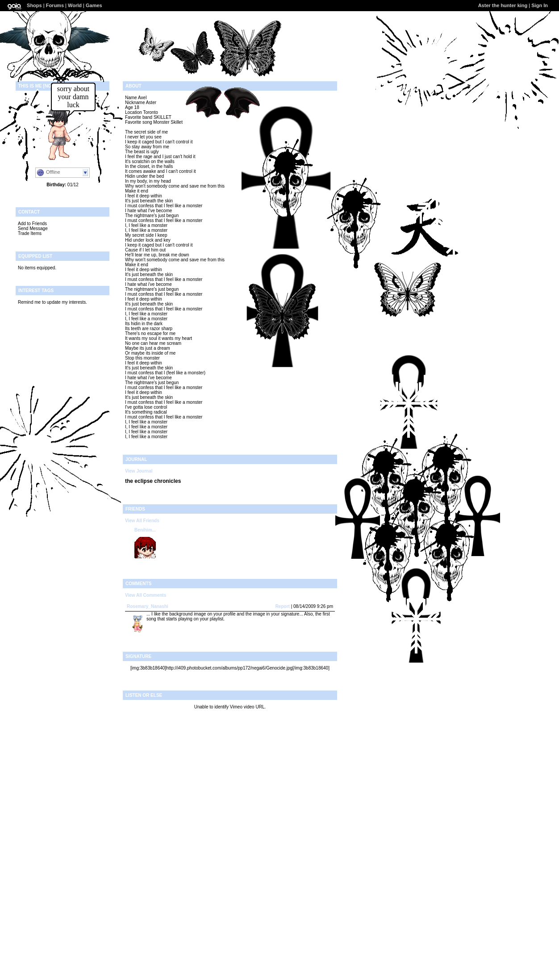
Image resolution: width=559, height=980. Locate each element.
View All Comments (146, 595)
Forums (55, 5)
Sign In (540, 5)
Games (94, 5)
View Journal (139, 471)
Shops (34, 5)
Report (283, 606)
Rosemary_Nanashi (148, 606)
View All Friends (142, 521)
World (75, 5)
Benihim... (145, 530)
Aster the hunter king (503, 5)
